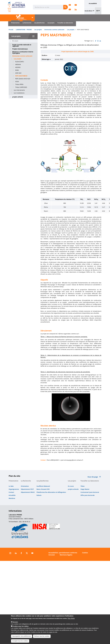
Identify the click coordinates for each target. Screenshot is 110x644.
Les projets (51, 23)
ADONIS (18, 67)
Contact (11, 492)
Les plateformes (39, 23)
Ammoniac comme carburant (54, 30)
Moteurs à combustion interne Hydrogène (23, 52)
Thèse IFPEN (19, 84)
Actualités (12, 495)
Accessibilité (93, 3)
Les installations (19, 93)
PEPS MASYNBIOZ (21, 76)
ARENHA (18, 65)
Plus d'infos (71, 619)
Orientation (25, 486)
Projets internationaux (20, 49)
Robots (39, 495)
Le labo (11, 486)
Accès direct (89, 11)
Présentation (15, 23)
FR (98, 11)
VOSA (17, 82)
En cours (15, 41)
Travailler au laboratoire (65, 23)
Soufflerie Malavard (43, 486)
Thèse (82, 486)
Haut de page (93, 477)
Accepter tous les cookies (20, 641)
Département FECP (27, 489)
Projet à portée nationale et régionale (22, 45)
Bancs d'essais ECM (43, 489)
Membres (12, 498)
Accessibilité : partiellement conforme (63, 553)
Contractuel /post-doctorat (90, 492)
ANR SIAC (18, 73)
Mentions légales (66, 555)
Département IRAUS (28, 492)
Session (15, 623)
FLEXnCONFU (20, 62)
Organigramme (14, 489)
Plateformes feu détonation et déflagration (51, 492)
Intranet (52, 555)
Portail (11, 30)
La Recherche (27, 23)
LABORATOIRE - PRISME (24, 30)
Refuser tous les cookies (42, 637)
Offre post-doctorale (88, 495)
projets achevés (18, 97)
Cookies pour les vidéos (21, 627)
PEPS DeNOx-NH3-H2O (23, 79)
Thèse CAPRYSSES (21, 87)
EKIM (17, 70)
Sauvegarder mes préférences (22, 637)
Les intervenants (19, 90)
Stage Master (85, 489)
